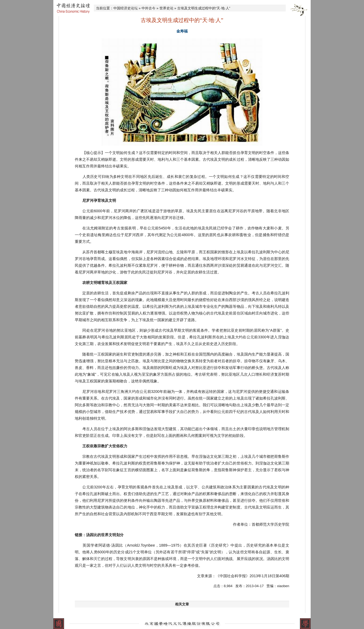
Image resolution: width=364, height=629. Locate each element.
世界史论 (166, 8)
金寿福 (182, 31)
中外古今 (148, 8)
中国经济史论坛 (126, 8)
